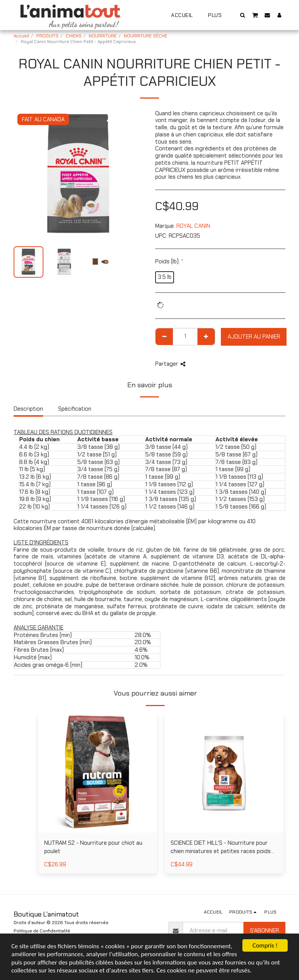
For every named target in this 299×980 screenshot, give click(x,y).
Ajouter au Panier (254, 337)
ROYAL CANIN (193, 226)
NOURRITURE (103, 36)
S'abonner (264, 931)
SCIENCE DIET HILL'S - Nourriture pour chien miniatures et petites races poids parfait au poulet (221, 847)
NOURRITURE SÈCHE (146, 36)
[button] (243, 15)
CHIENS (74, 36)
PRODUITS (47, 36)
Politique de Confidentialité (42, 931)
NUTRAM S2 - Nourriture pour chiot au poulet (93, 847)
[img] (98, 773)
